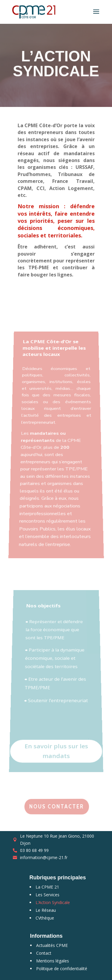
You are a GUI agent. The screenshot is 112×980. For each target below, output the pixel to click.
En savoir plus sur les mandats (56, 743)
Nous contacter (57, 806)
